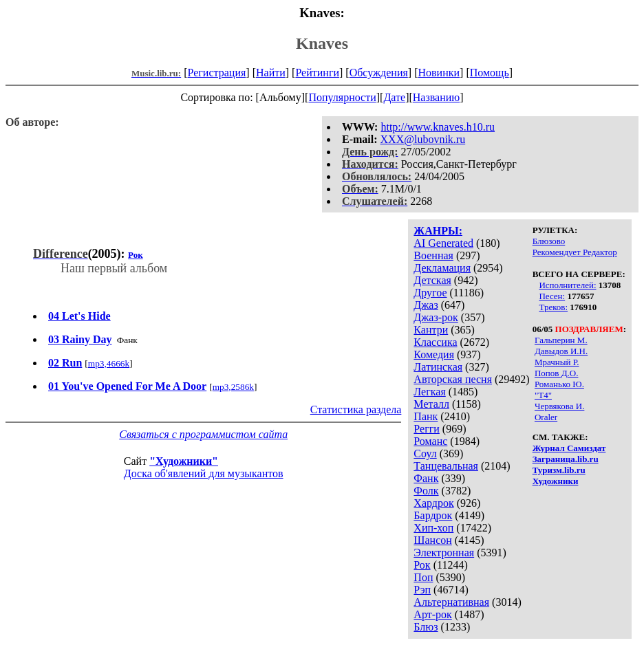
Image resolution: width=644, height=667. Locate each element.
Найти (271, 73)
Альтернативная (451, 602)
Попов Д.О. (557, 373)
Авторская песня (453, 379)
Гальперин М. (561, 340)
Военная (433, 255)
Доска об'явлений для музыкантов (204, 473)
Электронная (444, 553)
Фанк (426, 478)
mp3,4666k (109, 363)
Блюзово (549, 241)
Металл (431, 404)
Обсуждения (379, 73)
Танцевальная (446, 466)
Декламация (442, 268)
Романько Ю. (559, 384)
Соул (425, 453)
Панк (426, 416)
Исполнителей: (567, 285)
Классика (435, 342)
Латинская (438, 367)
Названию (437, 97)
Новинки (439, 73)
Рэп (422, 590)
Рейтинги (317, 73)
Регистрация (217, 73)
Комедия (434, 354)
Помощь (490, 73)
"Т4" (543, 395)
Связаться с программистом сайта (203, 434)
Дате (394, 97)
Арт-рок (432, 614)
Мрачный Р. (557, 362)
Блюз (426, 627)
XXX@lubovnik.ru (423, 139)
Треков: (553, 307)
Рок (422, 565)
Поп (423, 577)
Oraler (546, 417)
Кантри (431, 330)
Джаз (426, 305)
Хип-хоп (433, 528)
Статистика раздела (356, 409)
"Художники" (184, 461)
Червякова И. (559, 406)
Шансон (432, 540)
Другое (430, 293)
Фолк (426, 491)
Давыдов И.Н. (561, 351)
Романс (430, 441)
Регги (426, 429)
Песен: (552, 296)
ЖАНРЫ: (438, 231)
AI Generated (443, 243)
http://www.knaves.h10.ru (438, 127)
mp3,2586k (233, 387)
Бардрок (433, 515)
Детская (432, 280)
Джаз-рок (436, 317)
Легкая (429, 392)
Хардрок (433, 503)
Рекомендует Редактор (575, 252)
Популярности (342, 97)
